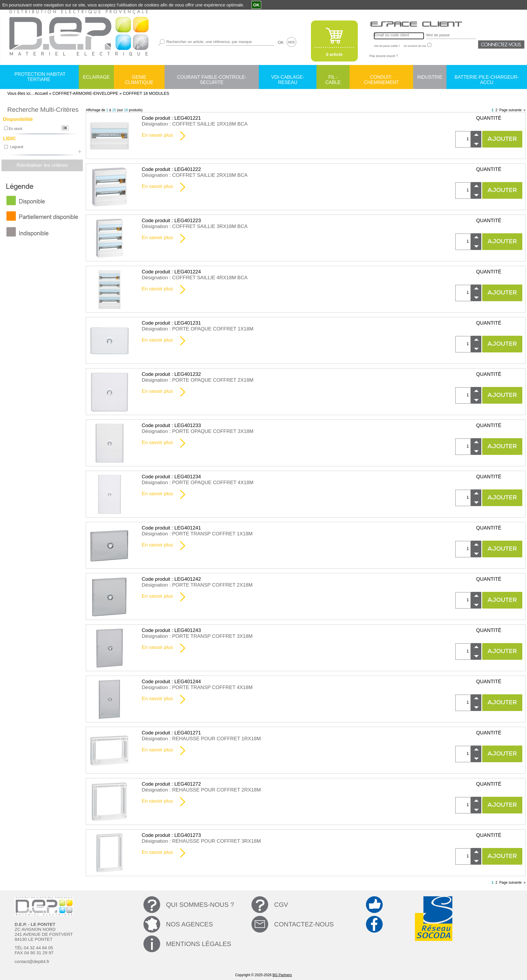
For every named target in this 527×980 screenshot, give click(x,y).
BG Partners (282, 975)
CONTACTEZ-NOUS (304, 924)
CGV (281, 905)
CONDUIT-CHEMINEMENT (381, 78)
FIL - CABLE (333, 78)
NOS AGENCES (189, 924)
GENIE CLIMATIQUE (139, 78)
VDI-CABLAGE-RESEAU (288, 78)
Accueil (41, 93)
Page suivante (511, 110)
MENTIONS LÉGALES (199, 944)
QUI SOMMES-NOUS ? (200, 905)
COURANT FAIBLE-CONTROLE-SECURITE (212, 78)
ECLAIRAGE (96, 77)
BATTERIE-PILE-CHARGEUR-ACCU (487, 78)
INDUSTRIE (430, 77)
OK (281, 42)
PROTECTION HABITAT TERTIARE (40, 77)
